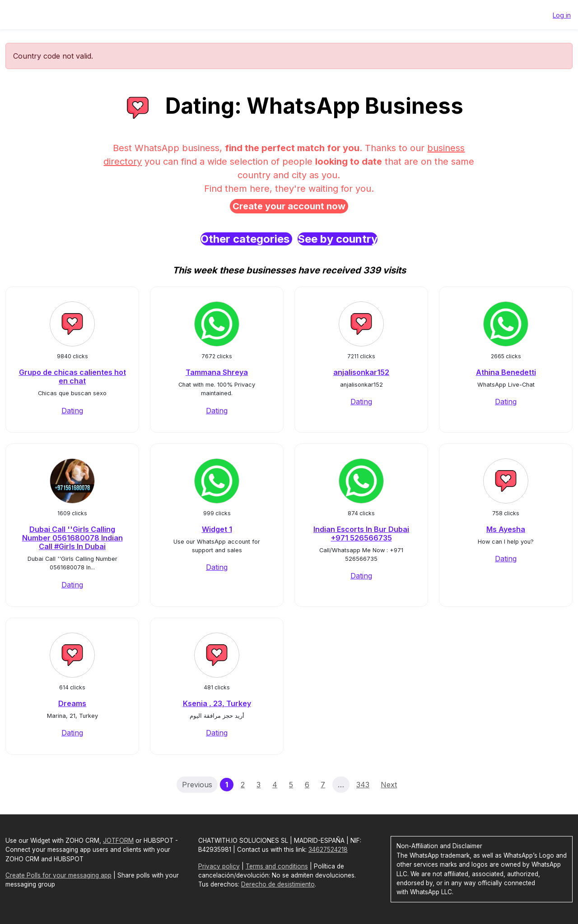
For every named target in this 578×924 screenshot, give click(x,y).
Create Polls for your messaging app (58, 875)
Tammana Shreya (217, 372)
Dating (72, 411)
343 (363, 785)
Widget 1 (217, 529)
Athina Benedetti (506, 372)
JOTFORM (118, 841)
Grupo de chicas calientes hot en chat (72, 377)
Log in (562, 15)
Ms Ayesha (506, 529)
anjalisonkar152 (361, 372)
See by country (338, 239)
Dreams (72, 703)
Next (389, 785)
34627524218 (328, 850)
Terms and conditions (277, 866)
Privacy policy (219, 866)
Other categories (246, 239)
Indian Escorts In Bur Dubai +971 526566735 (361, 534)
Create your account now (289, 206)
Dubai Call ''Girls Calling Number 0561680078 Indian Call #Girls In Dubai (72, 538)
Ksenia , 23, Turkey (217, 703)
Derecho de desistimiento (278, 884)
